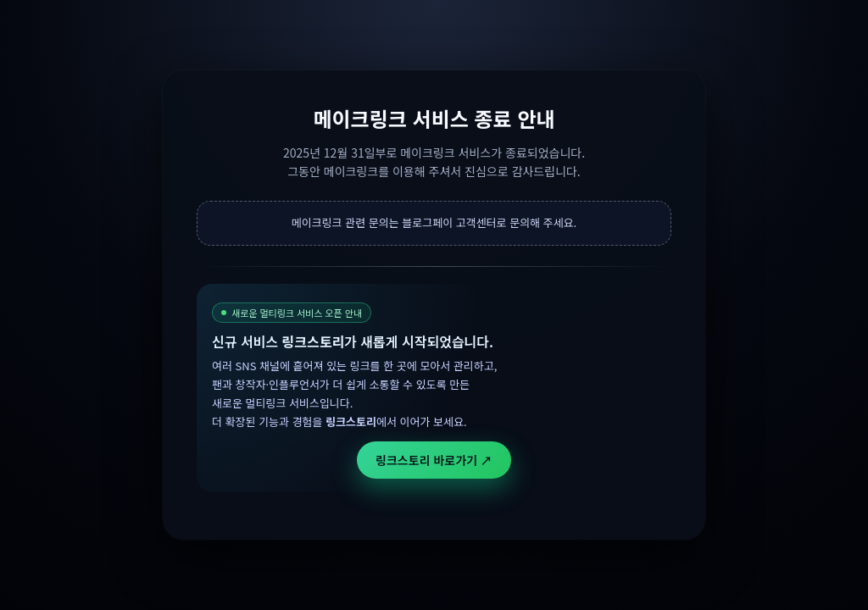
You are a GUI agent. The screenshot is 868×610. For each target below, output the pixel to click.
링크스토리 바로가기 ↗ (434, 460)
